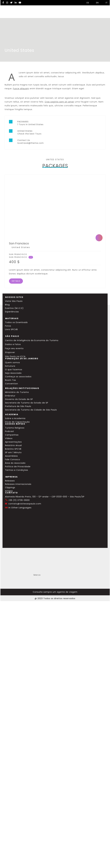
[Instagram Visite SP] (7, 3)
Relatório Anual (13, 445)
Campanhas (12, 435)
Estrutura (10, 366)
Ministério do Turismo (17, 392)
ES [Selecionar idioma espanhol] (86, 3)
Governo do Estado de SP (19, 399)
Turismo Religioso (15, 428)
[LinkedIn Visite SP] (16, 3)
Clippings (10, 487)
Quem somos (13, 362)
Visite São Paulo (14, 301)
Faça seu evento (14, 348)
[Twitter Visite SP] (11, 3)
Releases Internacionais (18, 484)
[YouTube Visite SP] (20, 3)
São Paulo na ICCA (15, 356)
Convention (12, 384)
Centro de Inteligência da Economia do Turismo (32, 340)
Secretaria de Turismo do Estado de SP (27, 403)
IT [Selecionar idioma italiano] (105, 3)
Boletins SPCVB (13, 449)
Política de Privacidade (18, 467)
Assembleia (11, 456)
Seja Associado (13, 373)
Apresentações (13, 442)
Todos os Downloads (16, 322)
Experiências (12, 312)
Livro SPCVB (11, 329)
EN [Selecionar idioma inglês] (96, 3)
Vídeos (9, 438)
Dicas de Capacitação (17, 422)
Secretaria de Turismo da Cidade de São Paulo (31, 410)
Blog (7, 305)
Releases (10, 481)
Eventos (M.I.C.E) (14, 308)
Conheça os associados (18, 377)
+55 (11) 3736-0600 (19, 500)
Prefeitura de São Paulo (18, 406)
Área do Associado (15, 463)
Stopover (10, 352)
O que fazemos (14, 370)
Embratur (10, 396)
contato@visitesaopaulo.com (25, 504)
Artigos (9, 491)
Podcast (10, 431)
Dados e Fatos (13, 344)
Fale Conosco (13, 459)
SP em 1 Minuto (13, 452)
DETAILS (16, 281)
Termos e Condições (17, 470)
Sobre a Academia (15, 418)
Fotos (8, 326)
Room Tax (11, 380)
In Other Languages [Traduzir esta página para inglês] (20, 508)
